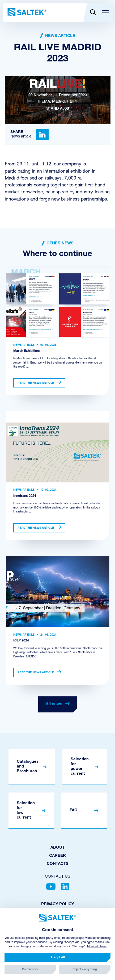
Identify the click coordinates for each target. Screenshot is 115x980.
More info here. (97, 947)
